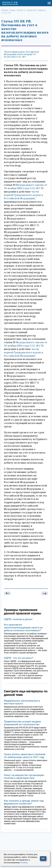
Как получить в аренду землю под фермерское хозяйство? (24, 802)
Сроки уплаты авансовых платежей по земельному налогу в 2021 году (25, 756)
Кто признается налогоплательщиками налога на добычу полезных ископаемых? (23, 628)
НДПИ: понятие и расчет (18, 619)
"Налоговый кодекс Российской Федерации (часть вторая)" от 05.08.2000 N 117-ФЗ (21, 54)
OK (43, 858)
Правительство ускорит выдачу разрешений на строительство (22, 723)
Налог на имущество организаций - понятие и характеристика (24, 777)
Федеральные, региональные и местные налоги (22, 702)
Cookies (24, 863)
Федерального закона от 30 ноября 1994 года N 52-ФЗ (26, 186)
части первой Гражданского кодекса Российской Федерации (23, 195)
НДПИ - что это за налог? (19, 658)
